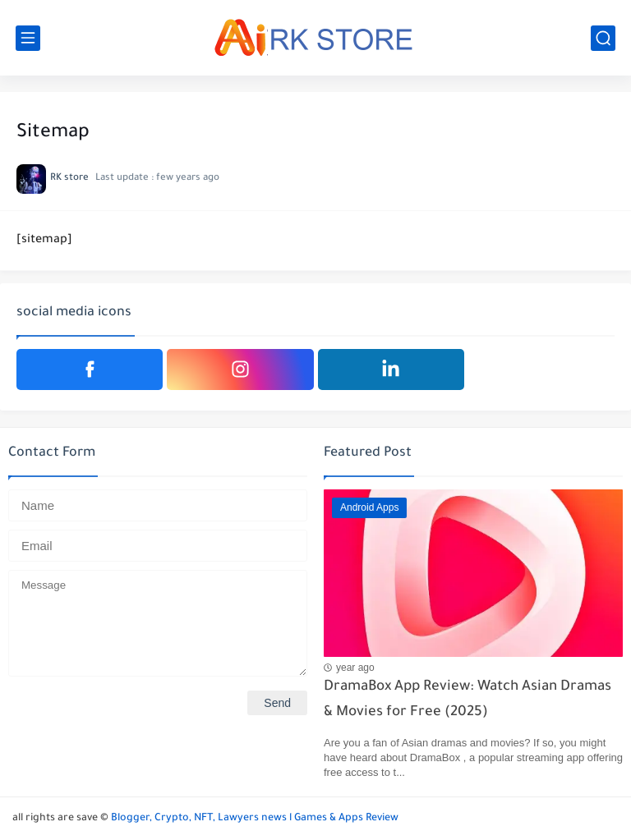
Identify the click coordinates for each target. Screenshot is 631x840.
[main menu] (28, 38)
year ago (355, 668)
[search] (603, 38)
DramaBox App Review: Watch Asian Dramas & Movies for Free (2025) (467, 700)
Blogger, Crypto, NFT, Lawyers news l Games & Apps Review (255, 819)
